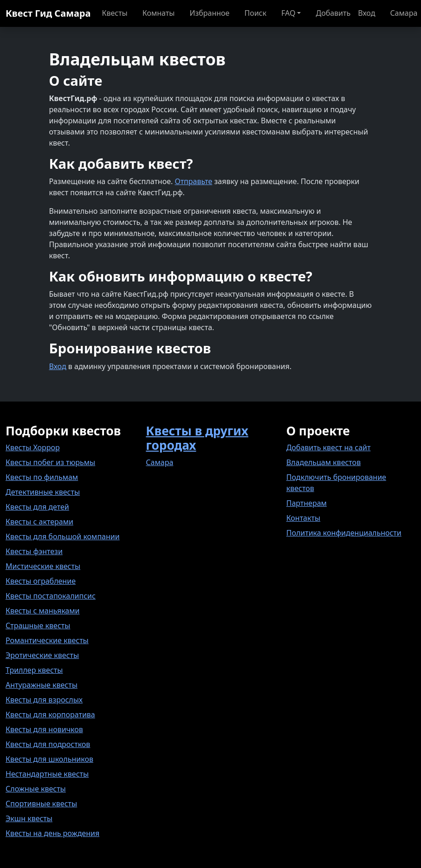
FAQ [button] (288, 13)
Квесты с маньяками (42, 611)
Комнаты (159, 13)
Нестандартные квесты (47, 774)
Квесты (114, 13)
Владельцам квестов (324, 462)
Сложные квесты (36, 789)
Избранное (209, 13)
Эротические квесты (42, 655)
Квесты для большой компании (63, 536)
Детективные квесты (43, 492)
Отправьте (193, 181)
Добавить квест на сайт (329, 447)
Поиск (255, 13)
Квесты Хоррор (33, 447)
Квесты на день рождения (52, 833)
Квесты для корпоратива (50, 715)
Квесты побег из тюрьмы (50, 462)
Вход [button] (366, 13)
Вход (58, 366)
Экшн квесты (29, 818)
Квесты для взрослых (44, 700)
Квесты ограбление (41, 581)
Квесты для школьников (49, 759)
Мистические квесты (43, 566)
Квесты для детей (37, 507)
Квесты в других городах (197, 438)
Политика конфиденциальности (344, 533)
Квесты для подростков (48, 744)
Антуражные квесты (42, 685)
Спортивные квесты (41, 804)
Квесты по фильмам (42, 477)
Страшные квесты (38, 625)
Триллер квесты (34, 670)
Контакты (303, 518)
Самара (159, 462)
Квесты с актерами (39, 522)
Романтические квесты (47, 640)
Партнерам (307, 503)
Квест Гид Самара (48, 13)
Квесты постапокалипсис (51, 596)
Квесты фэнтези (34, 551)
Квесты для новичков (44, 729)
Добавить (333, 13)
